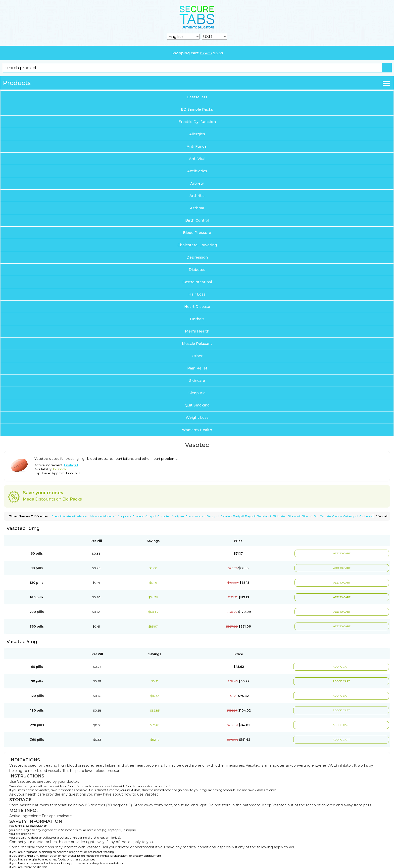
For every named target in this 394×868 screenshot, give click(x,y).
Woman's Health (197, 430)
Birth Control (197, 220)
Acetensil (69, 516)
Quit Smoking (197, 405)
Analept (138, 516)
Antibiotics (197, 171)
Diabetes (197, 270)
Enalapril (71, 465)
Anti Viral (197, 159)
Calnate (325, 516)
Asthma (197, 208)
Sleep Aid (197, 393)
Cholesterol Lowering (197, 245)
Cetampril (351, 516)
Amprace (124, 516)
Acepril (57, 516)
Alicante (96, 516)
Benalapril (264, 516)
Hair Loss (197, 294)
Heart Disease (197, 307)
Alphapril (110, 516)
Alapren (83, 516)
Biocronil (294, 516)
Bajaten (226, 516)
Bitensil (307, 516)
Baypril (250, 516)
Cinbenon (366, 516)
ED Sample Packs (197, 109)
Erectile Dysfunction (197, 122)
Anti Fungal (197, 146)
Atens (190, 516)
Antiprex (178, 516)
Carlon (337, 516)
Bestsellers (197, 97)
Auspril (200, 516)
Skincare (197, 381)
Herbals (197, 319)
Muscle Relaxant (197, 344)
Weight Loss (197, 418)
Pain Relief (197, 368)
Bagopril (213, 516)
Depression (197, 257)
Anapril (151, 516)
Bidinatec (280, 516)
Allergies (197, 134)
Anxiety (197, 183)
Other (197, 356)
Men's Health (197, 331)
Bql (316, 516)
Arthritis (197, 196)
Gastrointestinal (197, 282)
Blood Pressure (197, 233)
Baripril (238, 516)
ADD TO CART (342, 553)
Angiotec (164, 516)
